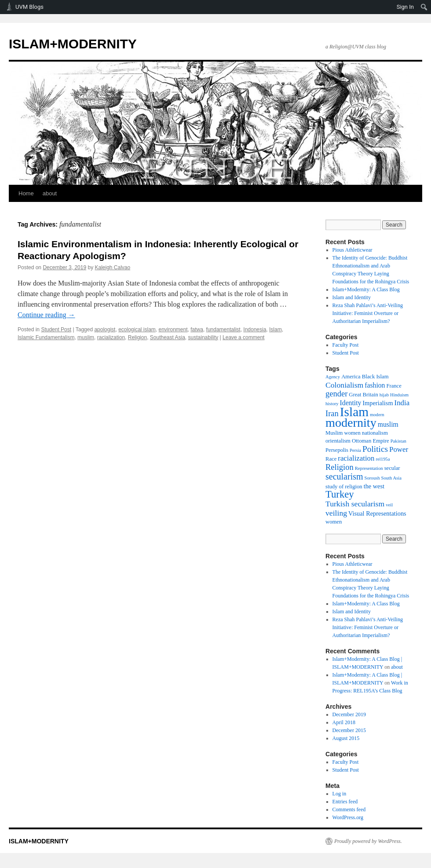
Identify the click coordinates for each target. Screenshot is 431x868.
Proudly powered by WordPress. (368, 841)
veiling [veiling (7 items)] (336, 513)
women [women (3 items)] (334, 522)
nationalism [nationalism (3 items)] (375, 433)
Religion (137, 337)
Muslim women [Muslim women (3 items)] (343, 433)
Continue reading (46, 315)
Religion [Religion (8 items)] (340, 467)
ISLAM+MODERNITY (73, 44)
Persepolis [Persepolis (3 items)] (337, 450)
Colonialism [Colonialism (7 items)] (344, 385)
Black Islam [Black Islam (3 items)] (375, 377)
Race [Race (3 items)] (331, 459)
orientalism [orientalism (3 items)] (338, 441)
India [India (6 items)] (402, 403)
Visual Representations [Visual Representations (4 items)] (377, 513)
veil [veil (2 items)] (389, 505)
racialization (111, 337)
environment (173, 330)
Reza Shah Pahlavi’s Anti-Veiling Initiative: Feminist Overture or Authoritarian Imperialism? (368, 313)
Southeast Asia (168, 337)
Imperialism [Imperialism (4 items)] (378, 403)
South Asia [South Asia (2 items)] (391, 478)
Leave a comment (243, 337)
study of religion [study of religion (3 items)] (344, 487)
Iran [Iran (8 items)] (332, 414)
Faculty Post (346, 345)
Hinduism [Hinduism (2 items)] (399, 395)
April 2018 (344, 722)
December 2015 (349, 730)
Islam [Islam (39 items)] (354, 412)
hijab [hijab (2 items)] (384, 395)
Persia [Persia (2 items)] (355, 450)
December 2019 (349, 714)
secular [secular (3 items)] (392, 468)
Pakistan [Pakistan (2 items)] (398, 441)
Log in (340, 794)
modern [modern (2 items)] (377, 415)
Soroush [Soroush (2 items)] (372, 478)
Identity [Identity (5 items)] (351, 403)
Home (26, 193)
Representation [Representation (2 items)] (369, 468)
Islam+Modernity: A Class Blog (366, 289)
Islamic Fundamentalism (46, 337)
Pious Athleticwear (352, 250)
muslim (86, 337)
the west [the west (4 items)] (374, 486)
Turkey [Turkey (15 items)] (340, 494)
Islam (276, 330)
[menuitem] (424, 7)
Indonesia (255, 330)
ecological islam (137, 330)
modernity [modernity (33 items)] (351, 423)
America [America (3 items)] (351, 377)
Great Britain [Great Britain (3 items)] (363, 395)
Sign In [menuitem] (405, 7)
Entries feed (345, 802)
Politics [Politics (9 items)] (375, 449)
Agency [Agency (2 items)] (333, 377)
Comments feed (349, 809)
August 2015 (346, 738)
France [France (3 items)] (394, 386)
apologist (105, 330)
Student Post (56, 330)
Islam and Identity (352, 297)
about (50, 193)
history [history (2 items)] (332, 404)
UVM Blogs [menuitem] (29, 7)
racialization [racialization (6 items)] (356, 458)
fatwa (197, 330)
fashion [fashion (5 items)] (375, 385)
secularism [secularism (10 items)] (344, 476)
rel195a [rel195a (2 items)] (383, 459)
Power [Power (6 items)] (399, 449)
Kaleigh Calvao (113, 267)
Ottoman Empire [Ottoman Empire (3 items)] (371, 441)
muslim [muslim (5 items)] (388, 424)
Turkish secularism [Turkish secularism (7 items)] (355, 504)
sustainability (203, 337)
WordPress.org (348, 817)
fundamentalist (223, 330)
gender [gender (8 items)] (336, 394)
